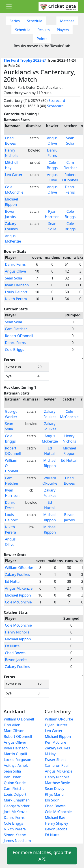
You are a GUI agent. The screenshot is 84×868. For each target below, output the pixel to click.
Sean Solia (14, 278)
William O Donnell (19, 719)
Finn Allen (12, 725)
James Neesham (17, 841)
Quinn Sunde (15, 783)
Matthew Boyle (57, 783)
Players (63, 30)
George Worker (17, 806)
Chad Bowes (15, 653)
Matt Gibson (14, 731)
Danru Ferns (15, 264)
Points (42, 39)
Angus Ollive (15, 271)
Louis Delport (16, 292)
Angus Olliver (15, 742)
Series (15, 21)
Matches (67, 21)
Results (43, 30)
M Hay (50, 754)
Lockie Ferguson (17, 760)
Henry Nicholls (17, 632)
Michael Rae (55, 817)
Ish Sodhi (53, 800)
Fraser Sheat (55, 760)
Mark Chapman (17, 800)
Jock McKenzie (16, 812)
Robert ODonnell (19, 336)
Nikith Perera (16, 299)
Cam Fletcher (16, 329)
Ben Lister (12, 777)
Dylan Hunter (56, 725)
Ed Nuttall (69, 460)
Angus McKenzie (19, 588)
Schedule (34, 21)
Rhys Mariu (54, 794)
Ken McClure (56, 742)
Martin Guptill (15, 754)
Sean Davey (55, 789)
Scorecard (57, 101)
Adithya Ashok (16, 765)
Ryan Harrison (17, 285)
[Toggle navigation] (9, 6)
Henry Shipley (57, 823)
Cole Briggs (15, 350)
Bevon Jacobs (16, 660)
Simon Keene (15, 835)
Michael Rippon (18, 595)
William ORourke (19, 568)
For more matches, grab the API (42, 856)
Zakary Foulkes (17, 575)
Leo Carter (14, 175)
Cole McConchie (18, 602)
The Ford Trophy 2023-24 (25, 60)
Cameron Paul (57, 765)
